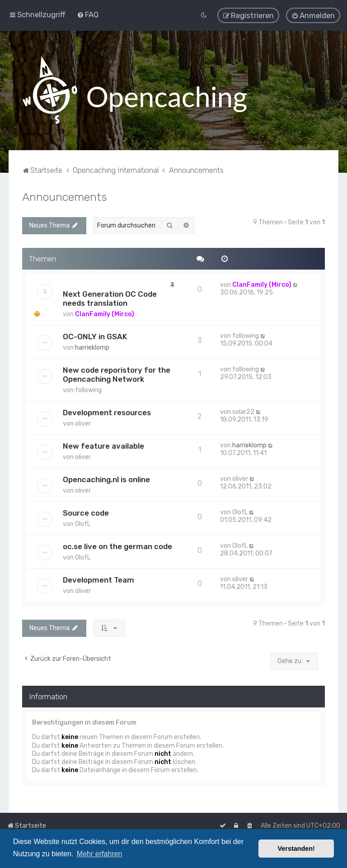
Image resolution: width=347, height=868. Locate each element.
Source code (86, 511)
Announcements (65, 195)
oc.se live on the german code (117, 545)
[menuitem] (88, 14)
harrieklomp (92, 346)
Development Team (98, 578)
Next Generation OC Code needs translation (110, 297)
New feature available (103, 444)
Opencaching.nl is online (106, 478)
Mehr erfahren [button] (100, 854)
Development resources (107, 411)
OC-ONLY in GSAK (95, 335)
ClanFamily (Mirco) (105, 312)
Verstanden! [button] (296, 849)
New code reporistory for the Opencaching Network (117, 373)
